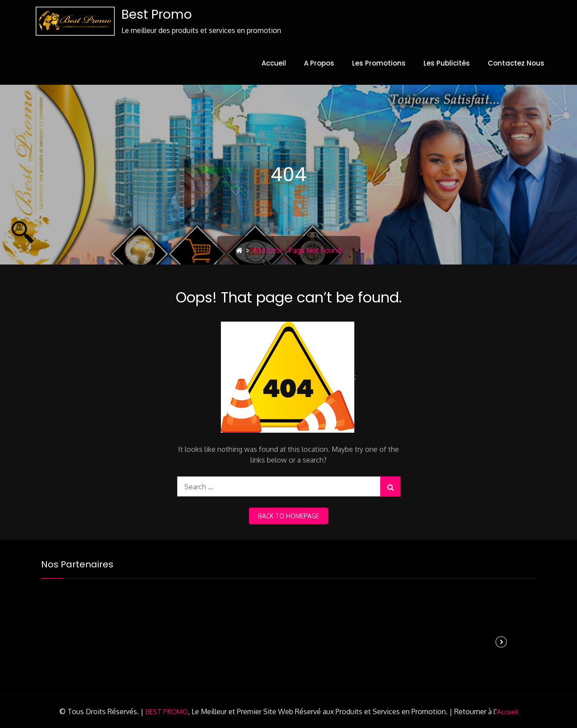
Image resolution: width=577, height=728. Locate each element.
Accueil (274, 63)
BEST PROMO (167, 712)
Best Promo (157, 14)
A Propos (319, 63)
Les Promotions (379, 63)
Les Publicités (447, 63)
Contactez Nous (516, 63)
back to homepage (288, 516)
